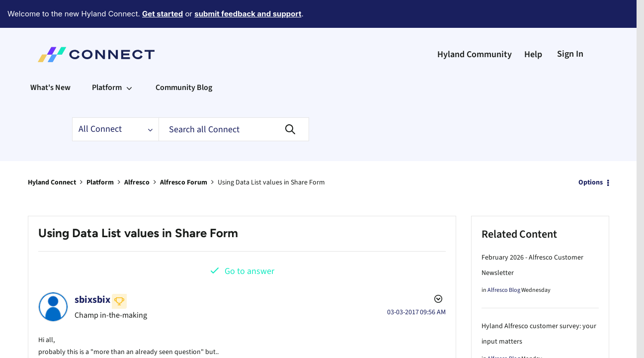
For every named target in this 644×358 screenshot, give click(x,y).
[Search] (234, 102)
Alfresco (137, 155)
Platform (100, 155)
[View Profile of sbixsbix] (92, 272)
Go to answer (249, 244)
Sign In (570, 27)
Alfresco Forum (184, 155)
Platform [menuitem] (107, 60)
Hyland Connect (52, 155)
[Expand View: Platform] (129, 60)
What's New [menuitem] (50, 60)
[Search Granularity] (115, 102)
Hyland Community (475, 27)
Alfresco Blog (504, 263)
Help (533, 27)
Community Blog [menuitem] (184, 60)
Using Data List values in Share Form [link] (271, 155)
